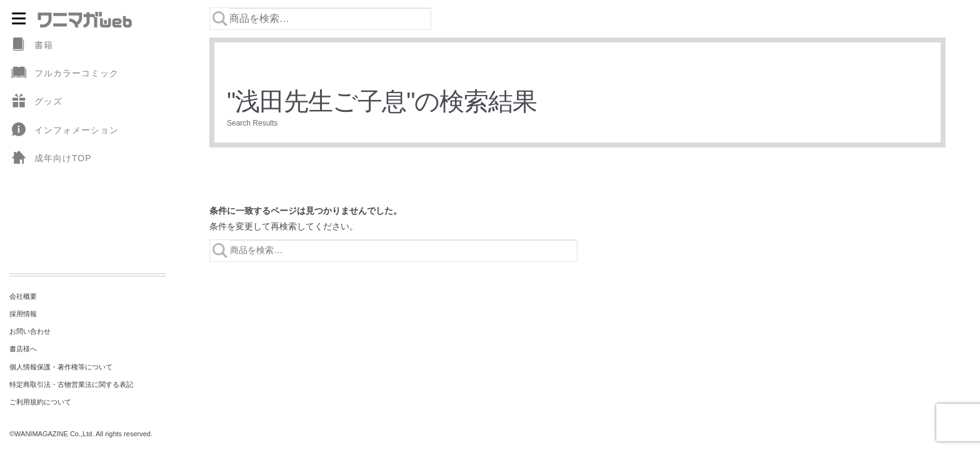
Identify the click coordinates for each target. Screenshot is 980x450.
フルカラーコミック (64, 73)
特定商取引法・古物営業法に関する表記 (71, 384)
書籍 (31, 45)
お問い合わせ (30, 331)
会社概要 (23, 296)
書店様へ (23, 349)
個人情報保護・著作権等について (61, 367)
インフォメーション (64, 130)
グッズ (36, 102)
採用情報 (23, 314)
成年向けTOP (51, 158)
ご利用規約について (40, 402)
